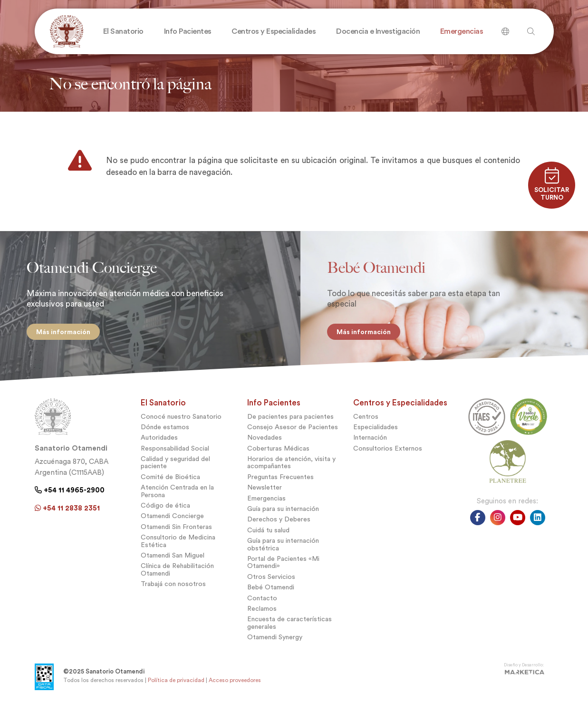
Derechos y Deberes (279, 523)
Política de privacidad (176, 683)
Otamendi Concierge (172, 519)
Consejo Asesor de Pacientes (293, 430)
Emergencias (266, 501)
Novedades (265, 441)
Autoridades (159, 441)
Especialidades (376, 430)
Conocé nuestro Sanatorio (181, 419)
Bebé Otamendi (271, 591)
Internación (370, 441)
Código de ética (165, 509)
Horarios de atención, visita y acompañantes (291, 466)
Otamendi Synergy (275, 640)
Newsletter (265, 491)
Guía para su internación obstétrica (283, 548)
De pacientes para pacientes (290, 419)
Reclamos (262, 612)
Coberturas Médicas (278, 451)
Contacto (262, 601)
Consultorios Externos (388, 451)
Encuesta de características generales (289, 626)
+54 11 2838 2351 (67, 511)
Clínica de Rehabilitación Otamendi (177, 573)
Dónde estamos (165, 430)
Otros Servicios (271, 580)
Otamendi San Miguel (173, 559)
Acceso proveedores (235, 683)
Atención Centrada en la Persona (177, 494)
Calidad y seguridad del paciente (175, 466)
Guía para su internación (283, 512)
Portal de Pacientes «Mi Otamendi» (283, 566)
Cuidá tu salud (268, 533)
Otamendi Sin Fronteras (176, 530)
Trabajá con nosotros (173, 587)
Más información (65, 332)
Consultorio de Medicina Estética (178, 544)
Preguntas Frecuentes (280, 480)
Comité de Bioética (170, 480)
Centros (366, 419)
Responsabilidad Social (175, 451)
